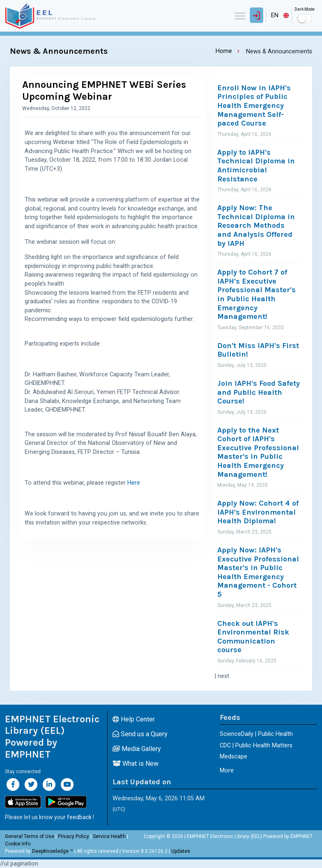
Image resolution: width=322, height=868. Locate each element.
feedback (79, 817)
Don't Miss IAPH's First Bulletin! (258, 350)
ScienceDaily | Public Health (256, 734)
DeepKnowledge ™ (53, 851)
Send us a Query (140, 734)
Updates (181, 851)
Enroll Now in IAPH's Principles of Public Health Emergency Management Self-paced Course (254, 106)
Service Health (109, 836)
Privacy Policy (74, 836)
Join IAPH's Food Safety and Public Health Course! (259, 392)
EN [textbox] (275, 15)
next (223, 676)
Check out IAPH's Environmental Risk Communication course (253, 637)
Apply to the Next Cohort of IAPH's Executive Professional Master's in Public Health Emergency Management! (258, 452)
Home (224, 51)
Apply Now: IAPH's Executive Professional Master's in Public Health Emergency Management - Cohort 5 (258, 572)
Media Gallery (137, 749)
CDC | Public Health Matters (256, 745)
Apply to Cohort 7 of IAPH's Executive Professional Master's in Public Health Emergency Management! (256, 294)
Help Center (134, 719)
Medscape (233, 757)
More (227, 771)
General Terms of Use (30, 836)
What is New (136, 764)
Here (134, 483)
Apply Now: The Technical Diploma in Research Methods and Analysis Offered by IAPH (256, 226)
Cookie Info (18, 844)
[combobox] (279, 15)
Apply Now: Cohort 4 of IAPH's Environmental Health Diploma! (258, 512)
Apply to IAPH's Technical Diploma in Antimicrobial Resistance (256, 166)
